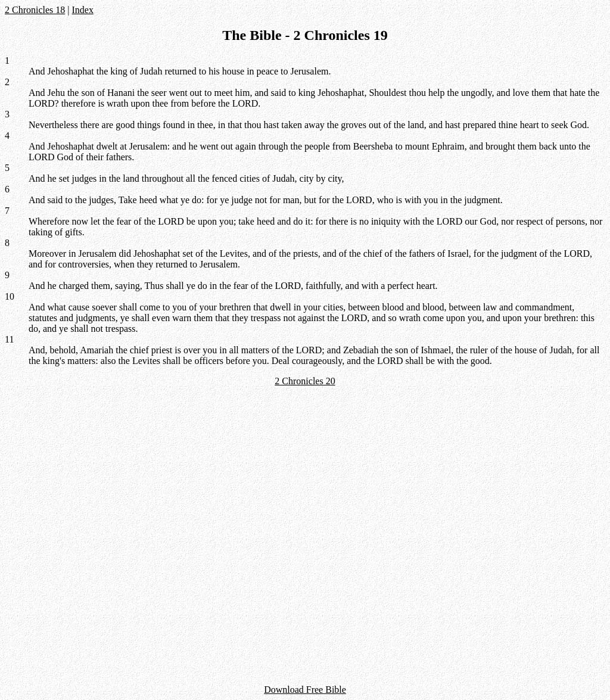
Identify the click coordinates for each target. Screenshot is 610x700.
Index (83, 10)
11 (9, 339)
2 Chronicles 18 (35, 10)
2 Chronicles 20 (305, 381)
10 (10, 296)
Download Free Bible (305, 690)
